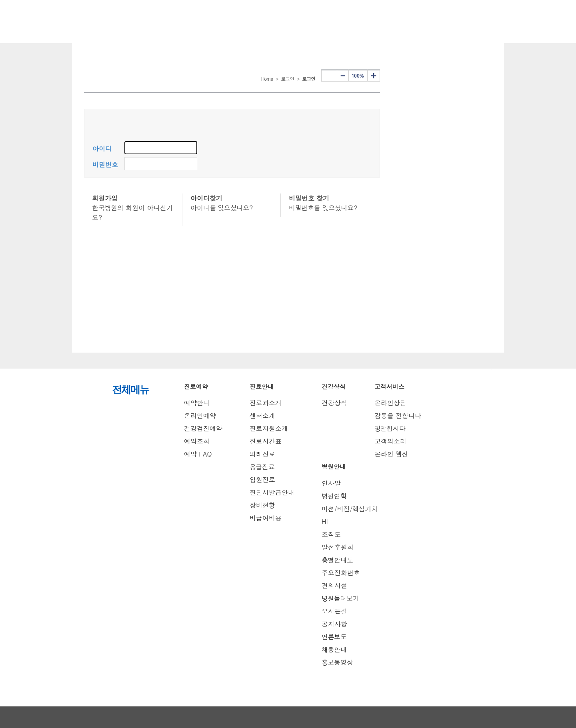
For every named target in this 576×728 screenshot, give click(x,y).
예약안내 (197, 403)
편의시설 (334, 585)
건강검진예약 (203, 428)
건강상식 (334, 403)
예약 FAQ (198, 454)
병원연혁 (334, 496)
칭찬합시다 (390, 428)
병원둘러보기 (340, 598)
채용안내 (334, 649)
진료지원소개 (269, 428)
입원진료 (262, 480)
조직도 (331, 534)
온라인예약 (200, 416)
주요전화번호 (341, 573)
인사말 (331, 483)
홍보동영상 (337, 662)
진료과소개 (266, 403)
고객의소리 (390, 441)
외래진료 (262, 454)
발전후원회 (338, 547)
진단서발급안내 (272, 492)
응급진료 (262, 467)
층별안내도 (337, 560)
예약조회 (197, 441)
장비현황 (262, 505)
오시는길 (334, 611)
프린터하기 (329, 76)
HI (325, 522)
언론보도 (334, 637)
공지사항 (334, 624)
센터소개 (262, 416)
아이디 (102, 149)
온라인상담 (390, 403)
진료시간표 (266, 441)
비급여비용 (266, 518)
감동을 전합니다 (398, 416)
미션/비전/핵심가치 (350, 509)
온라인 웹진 (391, 454)
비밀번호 (105, 165)
